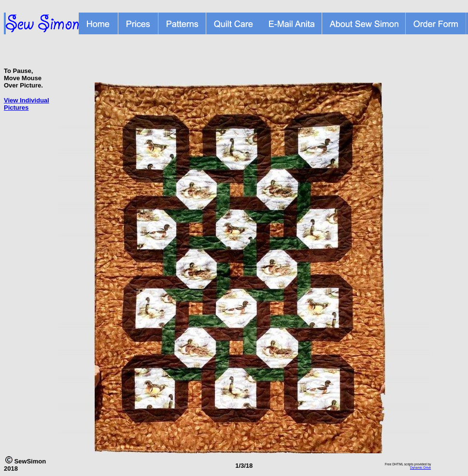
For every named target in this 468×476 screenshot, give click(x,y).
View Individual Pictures (27, 104)
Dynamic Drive (420, 468)
